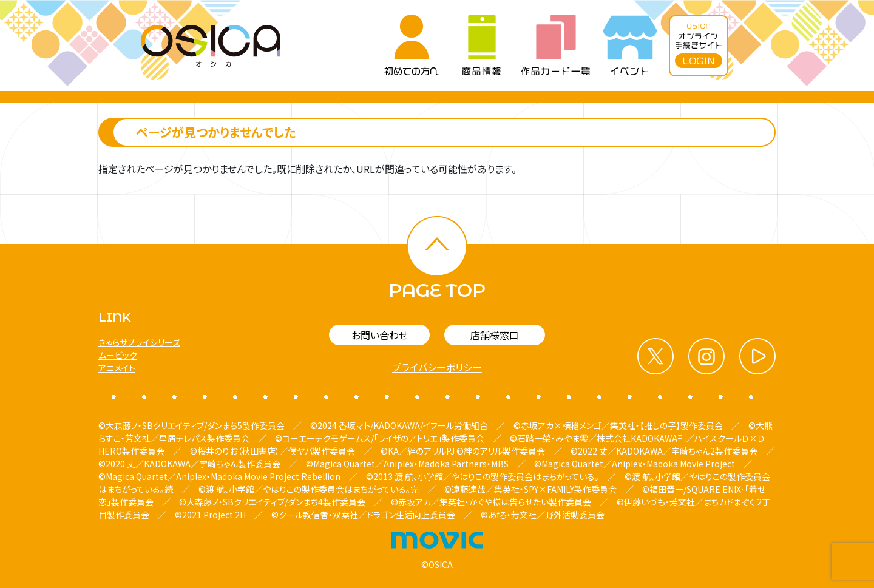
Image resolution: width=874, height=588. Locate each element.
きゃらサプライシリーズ (139, 342)
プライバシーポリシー (437, 367)
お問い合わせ (380, 335)
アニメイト (117, 368)
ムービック (118, 355)
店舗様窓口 (495, 335)
